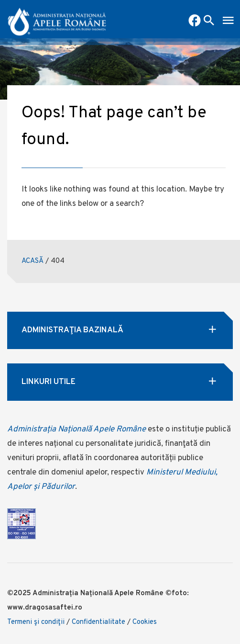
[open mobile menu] (228, 22)
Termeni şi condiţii (36, 622)
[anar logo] (57, 19)
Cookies (145, 622)
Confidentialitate (98, 622)
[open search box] (209, 22)
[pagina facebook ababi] (195, 22)
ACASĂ (33, 261)
